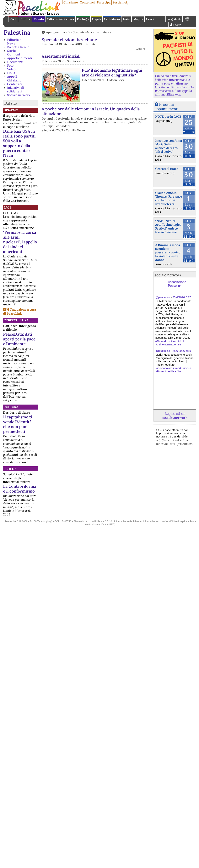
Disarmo (11, 110)
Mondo (39, 19)
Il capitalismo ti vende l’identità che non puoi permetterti (18, 424)
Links (11, 73)
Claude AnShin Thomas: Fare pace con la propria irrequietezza (169, 198)
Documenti (15, 62)
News (11, 43)
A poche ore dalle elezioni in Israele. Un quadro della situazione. (91, 111)
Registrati (174, 19)
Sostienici (120, 2)
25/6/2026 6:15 (182, 351)
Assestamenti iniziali (61, 56)
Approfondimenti (20, 58)
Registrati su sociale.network (175, 416)
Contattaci (87, 2)
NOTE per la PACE (168, 116)
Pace (13, 19)
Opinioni (14, 54)
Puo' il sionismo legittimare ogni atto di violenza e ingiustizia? (112, 73)
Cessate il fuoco (167, 169)
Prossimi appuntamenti (167, 107)
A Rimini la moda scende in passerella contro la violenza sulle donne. (168, 252)
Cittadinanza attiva (60, 19)
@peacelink (163, 297)
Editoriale (14, 40)
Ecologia (83, 19)
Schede (10, 469)
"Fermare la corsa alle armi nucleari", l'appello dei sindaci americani (20, 242)
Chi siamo (71, 2)
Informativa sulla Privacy (128, 521)
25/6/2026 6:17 (182, 297)
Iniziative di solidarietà (16, 89)
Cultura (25, 19)
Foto (10, 65)
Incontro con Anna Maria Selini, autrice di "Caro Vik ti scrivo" (169, 146)
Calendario (112, 19)
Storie (11, 51)
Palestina (17, 32)
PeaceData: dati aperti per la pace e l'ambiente (19, 339)
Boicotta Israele (18, 47)
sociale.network (168, 275)
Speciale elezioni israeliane (92, 32)
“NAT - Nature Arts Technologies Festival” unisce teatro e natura (168, 226)
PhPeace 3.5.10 (103, 521)
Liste (126, 19)
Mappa (138, 19)
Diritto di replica (179, 521)
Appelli (12, 76)
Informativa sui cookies (156, 521)
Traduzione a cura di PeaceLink (19, 311)
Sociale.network (19, 95)
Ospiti (96, 19)
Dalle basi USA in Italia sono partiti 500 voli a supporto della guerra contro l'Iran (19, 143)
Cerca (150, 19)
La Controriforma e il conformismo (20, 489)
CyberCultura (16, 320)
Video (11, 69)
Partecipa (104, 2)
